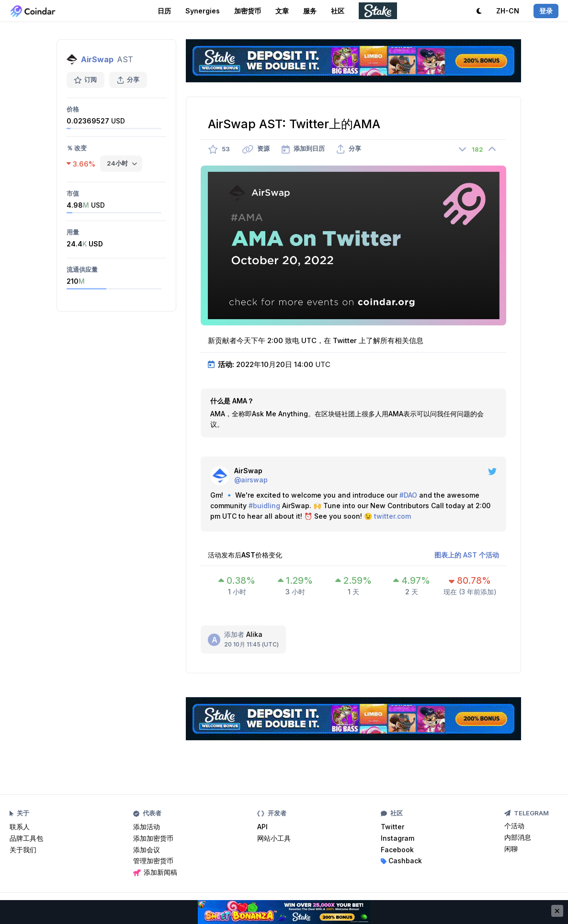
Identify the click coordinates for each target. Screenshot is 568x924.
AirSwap (97, 59)
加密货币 (248, 11)
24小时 (117, 163)
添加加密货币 (153, 838)
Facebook (397, 850)
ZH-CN (508, 11)
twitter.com (392, 516)
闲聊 (511, 849)
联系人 (20, 827)
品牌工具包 (26, 838)
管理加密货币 (153, 861)
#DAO (408, 495)
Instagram (398, 838)
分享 (128, 80)
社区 (338, 11)
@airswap (251, 480)
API (262, 827)
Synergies (203, 11)
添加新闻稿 (155, 872)
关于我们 (23, 850)
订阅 (85, 80)
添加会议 (147, 850)
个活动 (514, 826)
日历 (164, 11)
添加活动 (147, 827)
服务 (310, 11)
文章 (282, 11)
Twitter (392, 827)
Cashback (401, 861)
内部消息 (518, 837)
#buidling (264, 506)
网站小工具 (274, 838)
